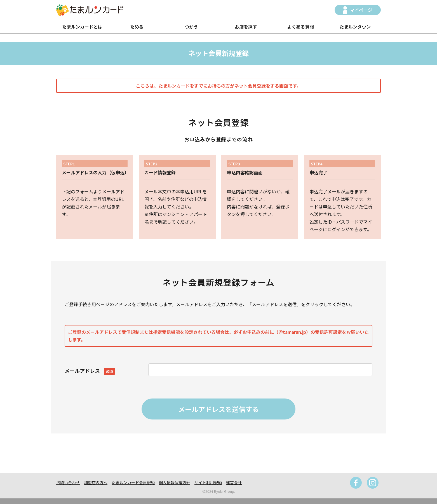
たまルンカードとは (82, 27)
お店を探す (246, 27)
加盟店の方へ (96, 482)
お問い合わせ (68, 482)
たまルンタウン (355, 27)
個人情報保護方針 (175, 482)
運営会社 (234, 482)
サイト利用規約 (208, 482)
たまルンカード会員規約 (133, 482)
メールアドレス (90, 371)
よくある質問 (300, 27)
